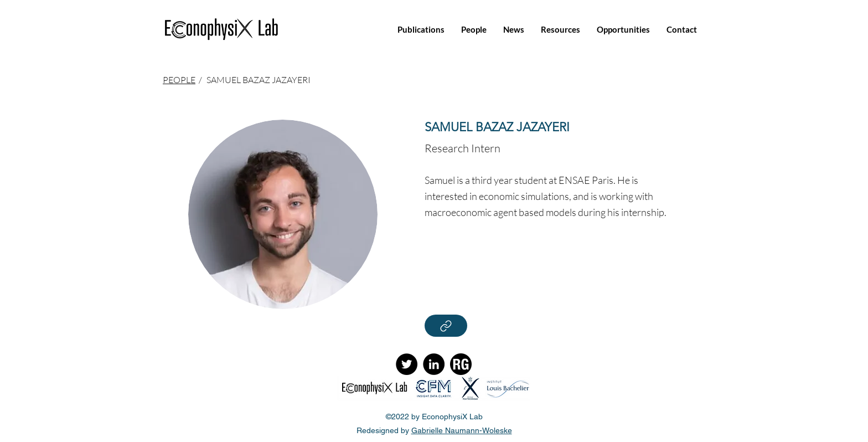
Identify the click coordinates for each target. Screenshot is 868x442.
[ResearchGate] (461, 364)
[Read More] (446, 326)
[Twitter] (407, 364)
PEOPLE (179, 80)
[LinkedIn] (434, 364)
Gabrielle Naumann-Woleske (462, 430)
